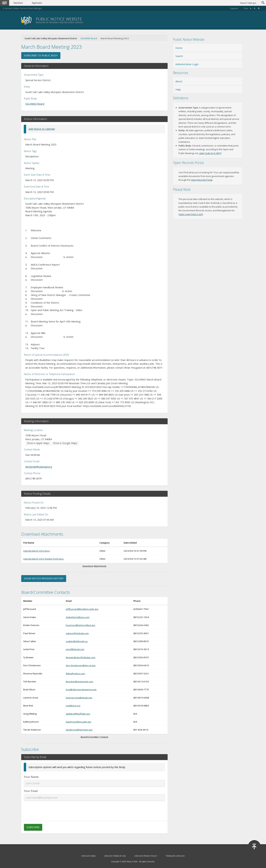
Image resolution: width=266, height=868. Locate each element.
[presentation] (94, 809)
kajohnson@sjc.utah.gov (79, 722)
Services (18, 3)
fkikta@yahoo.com (75, 674)
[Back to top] (254, 847)
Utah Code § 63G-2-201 (191, 214)
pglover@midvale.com (77, 633)
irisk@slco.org (73, 706)
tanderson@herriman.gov (79, 730)
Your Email (31, 791)
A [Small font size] (251, 9)
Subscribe (33, 827)
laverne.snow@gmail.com (79, 698)
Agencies (37, 3)
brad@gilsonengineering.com (81, 689)
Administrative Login (187, 64)
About (179, 81)
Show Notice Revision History (44, 578)
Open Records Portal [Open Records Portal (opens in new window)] (202, 180)
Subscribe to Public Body (41, 55)
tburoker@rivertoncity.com (79, 682)
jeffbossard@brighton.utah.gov (82, 609)
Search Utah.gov (248, 3)
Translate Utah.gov (175, 856)
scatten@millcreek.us (77, 641)
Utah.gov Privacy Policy (146, 856)
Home (179, 48)
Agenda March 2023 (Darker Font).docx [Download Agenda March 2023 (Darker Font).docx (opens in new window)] (43, 559)
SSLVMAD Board (89, 38)
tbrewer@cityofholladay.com (81, 657)
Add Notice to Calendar (42, 129)
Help (178, 90)
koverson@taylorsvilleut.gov (81, 625)
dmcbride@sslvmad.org (39, 467)
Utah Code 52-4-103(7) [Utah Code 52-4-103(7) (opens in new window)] (210, 153)
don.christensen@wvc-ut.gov (81, 665)
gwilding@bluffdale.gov (78, 714)
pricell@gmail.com (75, 649)
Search (179, 56)
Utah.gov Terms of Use (115, 856)
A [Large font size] (259, 8)
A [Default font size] (255, 8)
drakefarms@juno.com (78, 617)
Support (234, 8)
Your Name (31, 777)
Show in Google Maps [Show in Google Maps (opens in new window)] (65, 443)
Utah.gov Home (88, 856)
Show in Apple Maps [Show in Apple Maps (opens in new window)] (38, 443)
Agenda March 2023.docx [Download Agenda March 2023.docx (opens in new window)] (36, 551)
